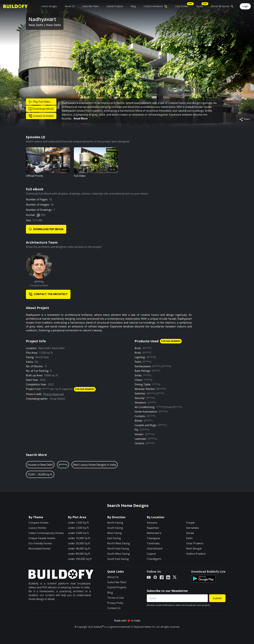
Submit (217, 598)
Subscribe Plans (90, 6)
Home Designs (49, 6)
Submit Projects (115, 6)
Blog (133, 6)
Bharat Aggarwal (53, 394)
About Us (70, 6)
